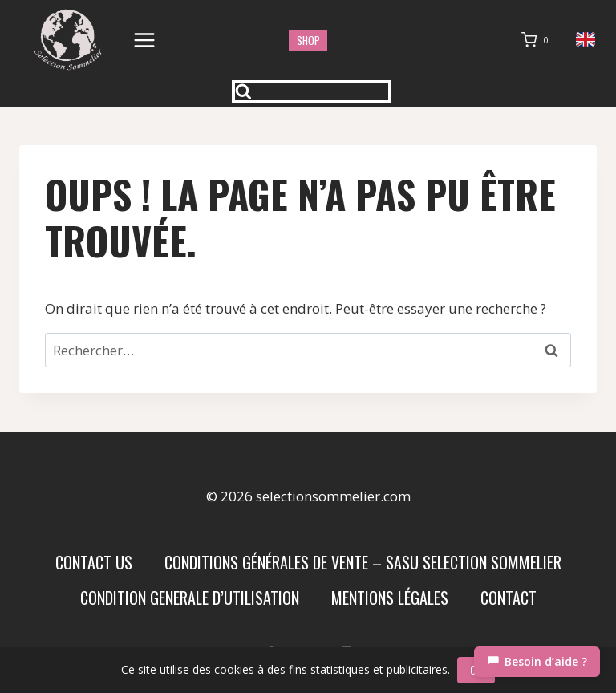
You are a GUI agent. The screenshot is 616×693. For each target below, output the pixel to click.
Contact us (94, 562)
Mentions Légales (390, 598)
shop (308, 40)
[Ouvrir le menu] (145, 40)
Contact (509, 598)
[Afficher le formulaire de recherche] (312, 92)
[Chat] (537, 662)
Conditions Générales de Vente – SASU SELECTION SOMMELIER (363, 562)
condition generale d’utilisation (190, 598)
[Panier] (538, 40)
